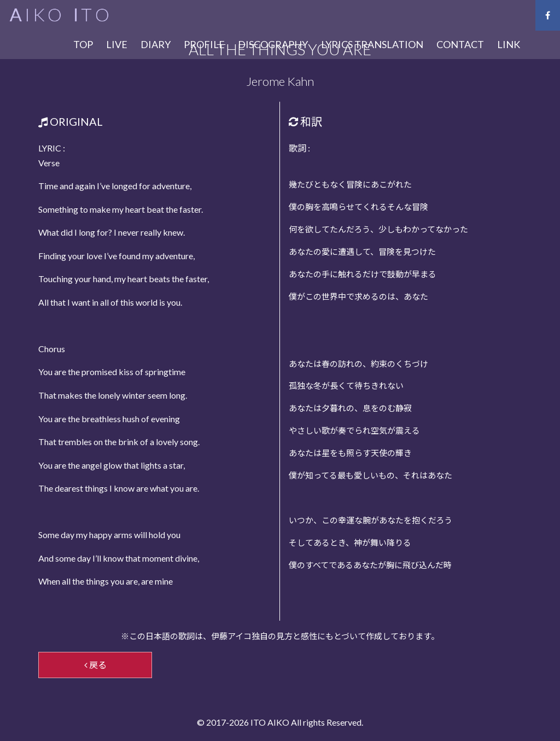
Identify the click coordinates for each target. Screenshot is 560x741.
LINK (509, 44)
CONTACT (460, 44)
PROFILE (204, 44)
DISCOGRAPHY (273, 44)
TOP (83, 44)
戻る (95, 665)
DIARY (156, 44)
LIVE (117, 44)
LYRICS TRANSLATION (372, 44)
